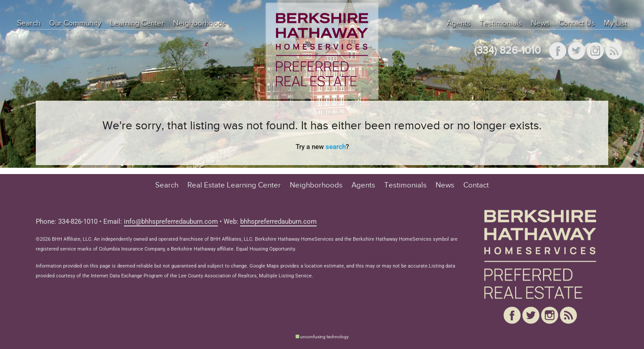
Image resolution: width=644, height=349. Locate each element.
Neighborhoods (199, 23)
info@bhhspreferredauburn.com (171, 221)
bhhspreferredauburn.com (278, 221)
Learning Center (137, 23)
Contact (476, 185)
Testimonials (501, 23)
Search (29, 23)
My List (615, 23)
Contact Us (577, 23)
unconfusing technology (324, 337)
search (336, 147)
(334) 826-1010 (507, 51)
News (540, 23)
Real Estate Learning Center (234, 185)
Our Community (75, 23)
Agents (459, 23)
